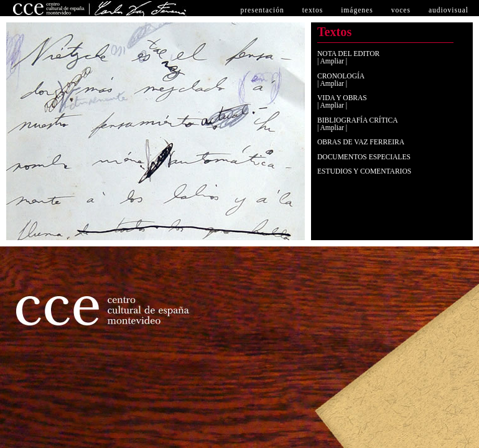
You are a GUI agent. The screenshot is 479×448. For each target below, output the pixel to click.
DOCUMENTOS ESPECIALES (364, 157)
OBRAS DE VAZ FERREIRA (361, 142)
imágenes (357, 10)
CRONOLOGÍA (341, 76)
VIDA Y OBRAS (342, 98)
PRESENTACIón (262, 10)
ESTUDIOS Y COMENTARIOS (364, 171)
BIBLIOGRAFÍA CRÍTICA (358, 120)
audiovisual (449, 10)
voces (401, 10)
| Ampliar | (332, 61)
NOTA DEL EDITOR (348, 54)
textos (313, 10)
